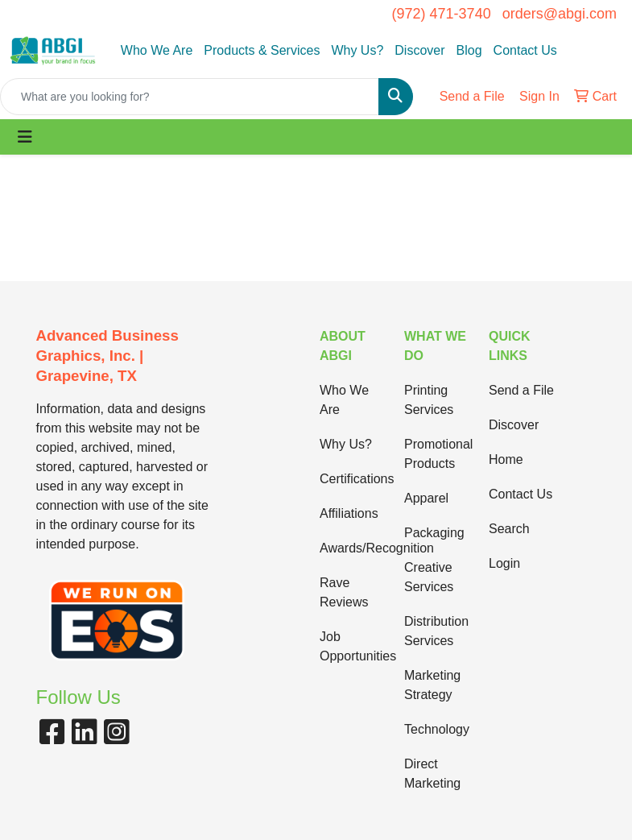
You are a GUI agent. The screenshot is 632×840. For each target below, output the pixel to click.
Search (509, 529)
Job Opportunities (352, 646)
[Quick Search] (190, 97)
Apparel (426, 498)
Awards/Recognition (352, 548)
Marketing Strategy (432, 685)
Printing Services (429, 400)
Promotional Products (437, 454)
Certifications (352, 479)
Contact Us (525, 50)
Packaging (434, 533)
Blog (469, 50)
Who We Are (157, 50)
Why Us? (357, 50)
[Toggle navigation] (25, 137)
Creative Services (429, 577)
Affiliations (349, 513)
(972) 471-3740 (442, 14)
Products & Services (262, 50)
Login (504, 563)
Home (506, 459)
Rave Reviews (344, 592)
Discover (419, 50)
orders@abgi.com (560, 14)
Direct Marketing (432, 774)
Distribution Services (436, 631)
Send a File (521, 390)
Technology (437, 729)
